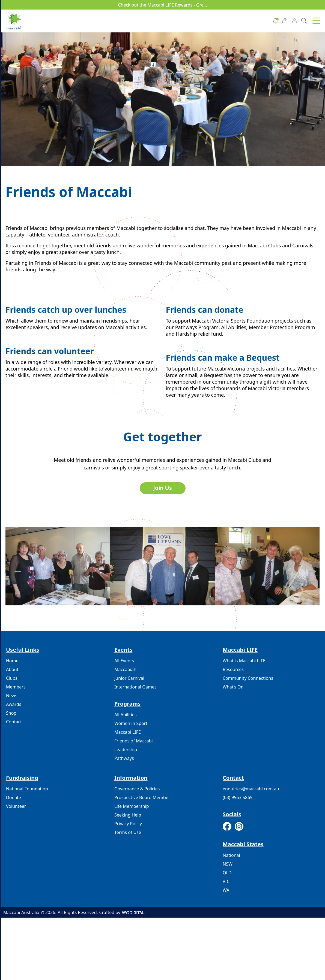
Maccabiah (125, 669)
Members (16, 687)
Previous (15, 568)
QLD (227, 873)
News (12, 696)
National (231, 855)
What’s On (233, 687)
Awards (14, 704)
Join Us (162, 488)
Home (12, 661)
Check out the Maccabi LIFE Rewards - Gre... (162, 5)
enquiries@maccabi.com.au (251, 789)
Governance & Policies (137, 789)
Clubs (12, 678)
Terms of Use (128, 832)
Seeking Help (128, 815)
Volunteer (16, 806)
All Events (124, 661)
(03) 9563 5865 (238, 797)
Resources (233, 669)
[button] (316, 21)
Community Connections (248, 678)
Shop (11, 713)
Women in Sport (131, 723)
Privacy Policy (128, 824)
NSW (228, 864)
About (12, 669)
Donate (14, 797)
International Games (135, 687)
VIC (226, 881)
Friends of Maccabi (134, 741)
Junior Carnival (129, 678)
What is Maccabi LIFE (244, 661)
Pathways (124, 758)
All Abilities (126, 715)
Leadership (126, 750)
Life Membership (132, 806)
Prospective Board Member (142, 797)
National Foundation (27, 789)
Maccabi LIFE (128, 732)
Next (310, 568)
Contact (14, 722)
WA (226, 890)
